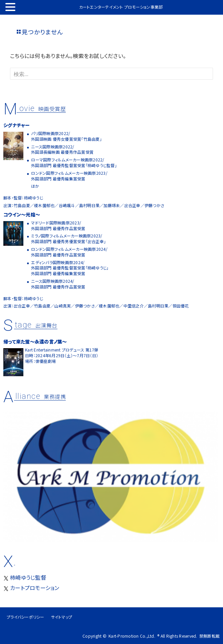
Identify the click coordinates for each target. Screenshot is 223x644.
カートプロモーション (31, 588)
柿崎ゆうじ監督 (25, 577)
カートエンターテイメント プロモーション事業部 (121, 7)
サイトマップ (62, 617)
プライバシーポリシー (26, 617)
